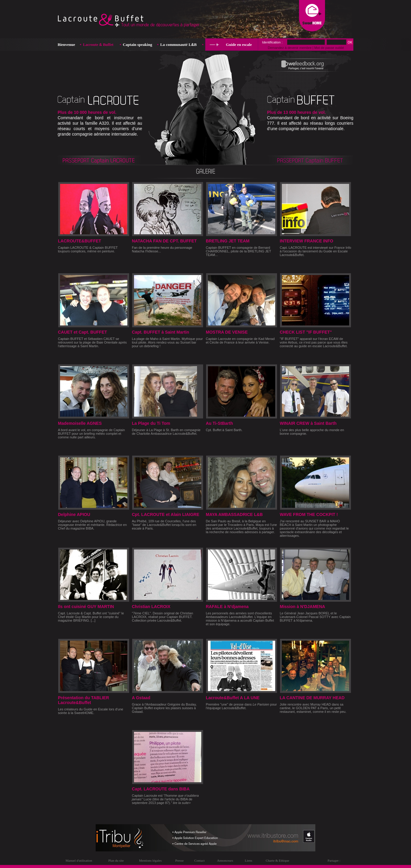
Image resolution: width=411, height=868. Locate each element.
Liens (248, 860)
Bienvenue (66, 45)
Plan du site (116, 860)
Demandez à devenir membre (290, 48)
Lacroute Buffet (98, 45)
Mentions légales (150, 860)
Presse (180, 860)
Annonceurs (225, 860)
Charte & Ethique (277, 860)
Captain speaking (137, 45)
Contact (199, 860)
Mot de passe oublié (329, 48)
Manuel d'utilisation (79, 860)
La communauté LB (178, 45)
